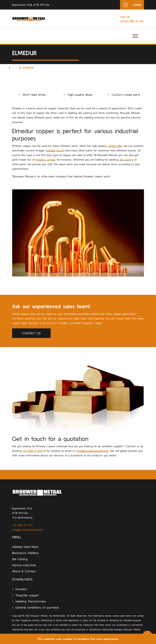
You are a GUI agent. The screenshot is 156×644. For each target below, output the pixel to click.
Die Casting (20, 559)
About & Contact (24, 571)
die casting (127, 160)
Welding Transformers (29, 601)
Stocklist (19, 589)
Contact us (31, 333)
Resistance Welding (25, 553)
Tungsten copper (25, 595)
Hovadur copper (46, 160)
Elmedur (28, 68)
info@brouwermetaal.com (92, 451)
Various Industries (24, 565)
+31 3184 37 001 (33, 451)
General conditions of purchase (35, 607)
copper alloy (115, 146)
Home (16, 68)
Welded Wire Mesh (25, 547)
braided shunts (55, 150)
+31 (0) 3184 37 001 (132, 19)
